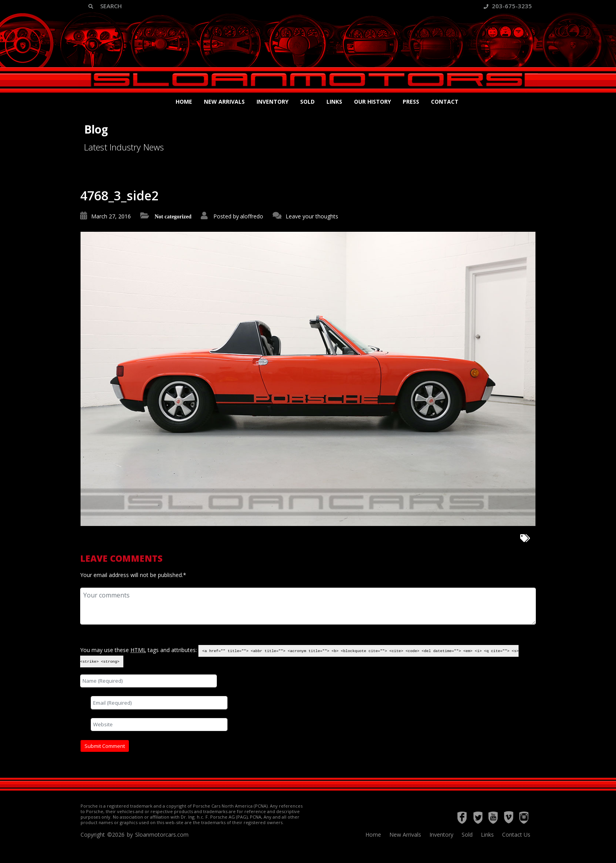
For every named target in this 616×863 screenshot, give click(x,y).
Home (184, 102)
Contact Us (516, 835)
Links (334, 102)
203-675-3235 (508, 6)
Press (411, 102)
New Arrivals (224, 102)
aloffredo (252, 216)
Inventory (272, 102)
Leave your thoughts (312, 216)
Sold (307, 102)
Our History (372, 102)
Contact (445, 102)
